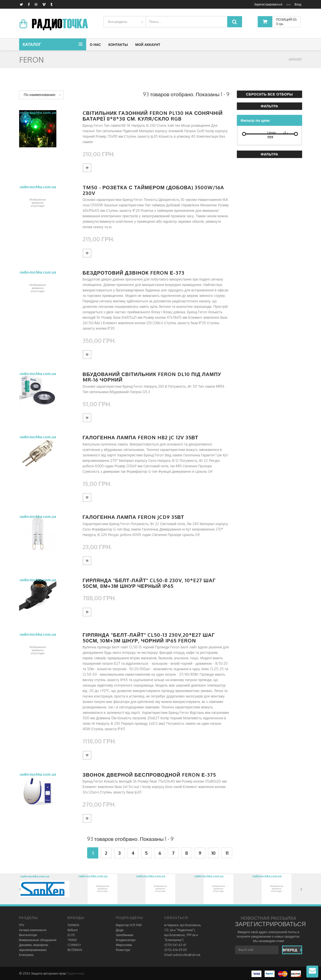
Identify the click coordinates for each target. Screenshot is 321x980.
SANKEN (73, 925)
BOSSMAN (75, 950)
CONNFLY (74, 945)
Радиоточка (75, 973)
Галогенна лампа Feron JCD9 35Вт (133, 517)
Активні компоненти (33, 930)
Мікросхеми (124, 945)
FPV (22, 925)
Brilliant (73, 930)
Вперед (292, 950)
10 (213, 853)
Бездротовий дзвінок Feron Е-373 (134, 273)
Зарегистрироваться (268, 4)
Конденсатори (126, 940)
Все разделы (118, 22)
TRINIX (72, 940)
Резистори (123, 950)
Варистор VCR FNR (129, 925)
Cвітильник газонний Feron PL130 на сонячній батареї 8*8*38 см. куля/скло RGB (153, 116)
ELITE (71, 935)
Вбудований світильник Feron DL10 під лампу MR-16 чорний (152, 377)
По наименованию (40, 95)
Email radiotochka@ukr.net (182, 955)
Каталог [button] (32, 44)
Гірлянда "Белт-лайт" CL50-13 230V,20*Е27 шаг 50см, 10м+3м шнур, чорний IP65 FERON (149, 638)
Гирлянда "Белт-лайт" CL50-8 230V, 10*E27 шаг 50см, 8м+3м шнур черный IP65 (149, 583)
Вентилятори (28, 935)
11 (227, 853)
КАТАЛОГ (296, 59)
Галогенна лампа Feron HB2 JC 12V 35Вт (141, 437)
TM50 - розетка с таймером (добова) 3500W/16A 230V (153, 190)
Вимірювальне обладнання (38, 940)
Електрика (26, 955)
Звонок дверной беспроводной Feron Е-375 (149, 775)
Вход (298, 4)
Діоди (120, 930)
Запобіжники (125, 935)
